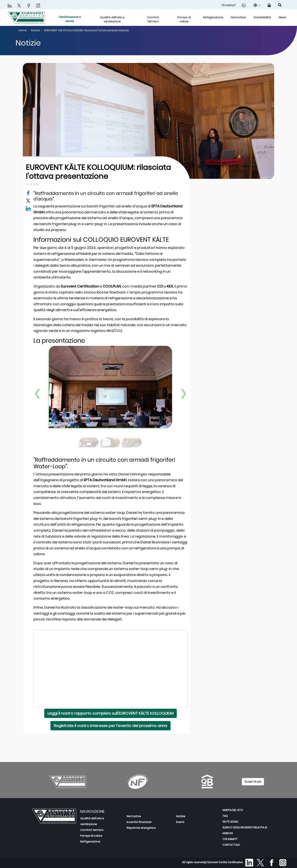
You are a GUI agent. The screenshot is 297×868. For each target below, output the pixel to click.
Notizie (181, 816)
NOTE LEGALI (230, 822)
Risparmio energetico (141, 828)
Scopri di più (253, 782)
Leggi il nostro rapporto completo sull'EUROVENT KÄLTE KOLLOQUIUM (111, 713)
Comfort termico (92, 830)
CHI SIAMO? (230, 839)
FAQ (225, 816)
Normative (134, 816)
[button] (257, 5)
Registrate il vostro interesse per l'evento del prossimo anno (111, 726)
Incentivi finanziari (139, 822)
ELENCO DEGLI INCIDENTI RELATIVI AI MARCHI (245, 830)
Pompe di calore (91, 836)
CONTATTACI (231, 845)
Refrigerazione (90, 842)
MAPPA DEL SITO (233, 810)
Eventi (180, 822)
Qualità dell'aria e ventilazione (92, 821)
